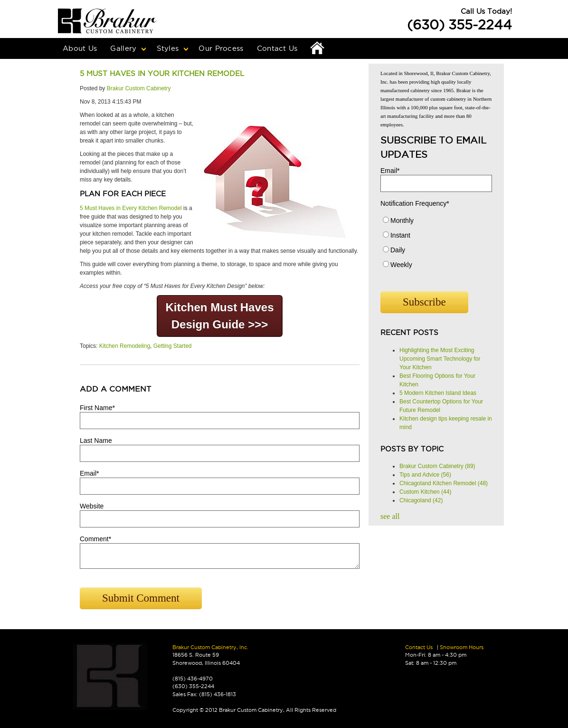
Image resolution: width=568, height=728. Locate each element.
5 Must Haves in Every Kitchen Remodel (131, 208)
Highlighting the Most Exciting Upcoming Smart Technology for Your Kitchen (440, 359)
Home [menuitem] (318, 48)
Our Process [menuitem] (221, 48)
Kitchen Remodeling (125, 346)
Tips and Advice (425, 475)
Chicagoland (421, 500)
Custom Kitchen (425, 492)
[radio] (436, 223)
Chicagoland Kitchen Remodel (444, 483)
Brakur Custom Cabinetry (139, 88)
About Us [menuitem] (80, 48)
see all (390, 516)
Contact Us (419, 647)
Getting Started (173, 346)
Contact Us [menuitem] (277, 48)
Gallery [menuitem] (123, 48)
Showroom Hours (462, 647)
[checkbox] (436, 245)
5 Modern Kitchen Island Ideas (438, 393)
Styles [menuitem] (168, 48)
